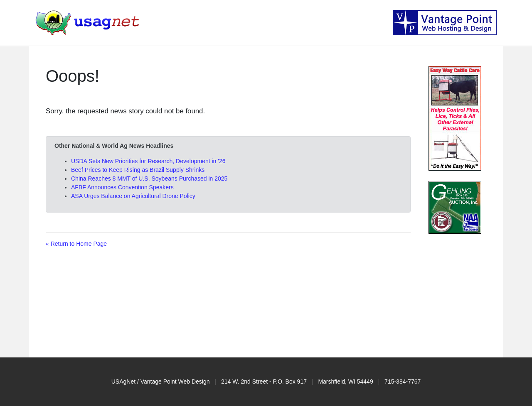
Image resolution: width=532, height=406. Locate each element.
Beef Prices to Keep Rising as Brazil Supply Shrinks (138, 170)
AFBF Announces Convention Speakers (122, 187)
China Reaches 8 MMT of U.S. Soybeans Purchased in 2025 (149, 179)
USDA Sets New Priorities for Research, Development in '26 (148, 161)
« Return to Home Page (76, 244)
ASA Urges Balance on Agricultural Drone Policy (133, 196)
